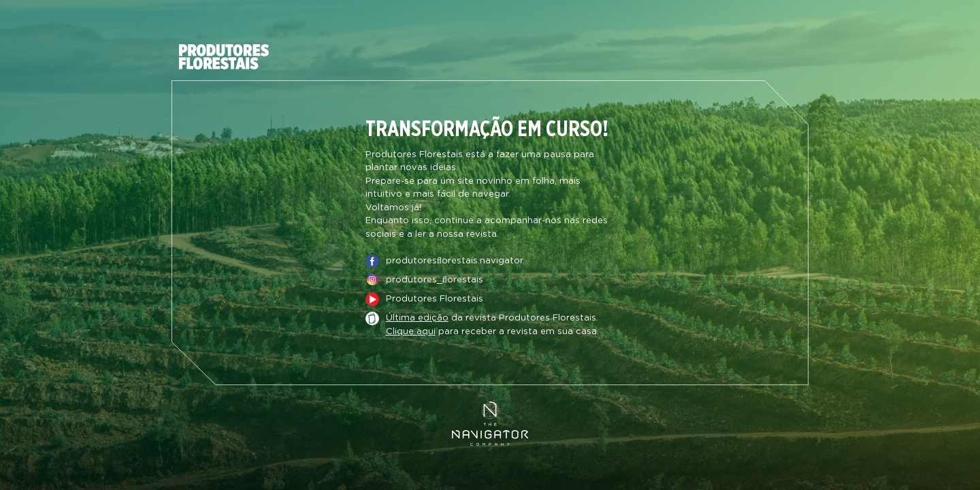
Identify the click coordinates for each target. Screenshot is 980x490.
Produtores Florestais (435, 299)
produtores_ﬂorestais (435, 280)
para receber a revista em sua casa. (492, 332)
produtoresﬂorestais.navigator (455, 261)
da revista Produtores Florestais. (492, 318)
